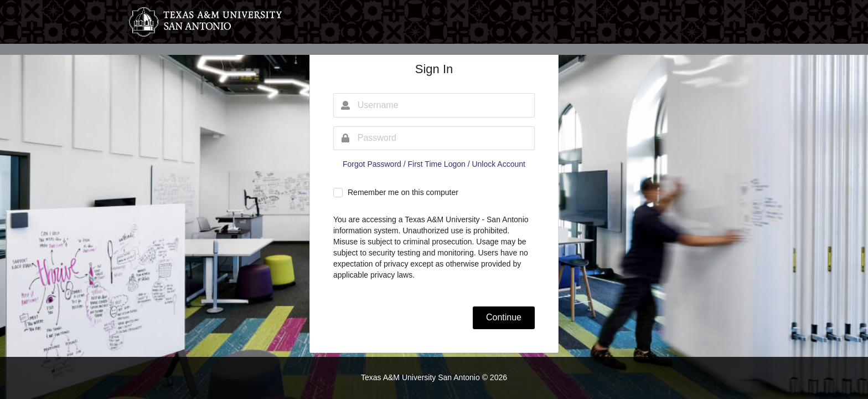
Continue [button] (504, 317)
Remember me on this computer (403, 192)
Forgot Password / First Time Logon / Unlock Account (434, 164)
